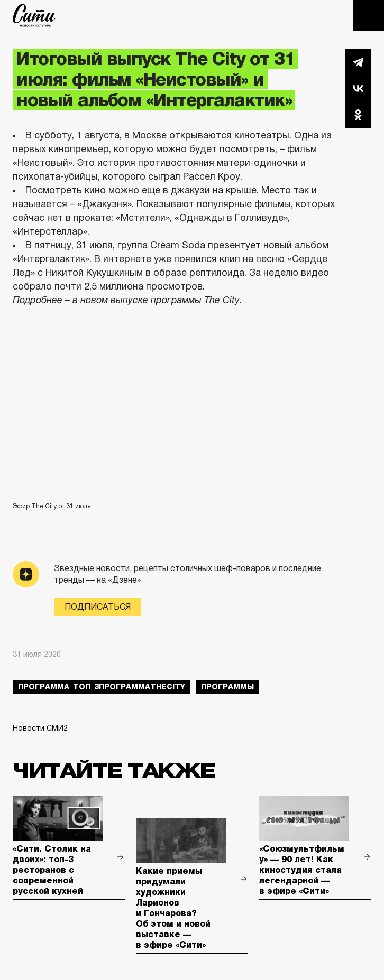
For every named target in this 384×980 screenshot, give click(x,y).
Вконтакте (358, 88)
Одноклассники (358, 115)
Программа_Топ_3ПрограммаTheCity (102, 687)
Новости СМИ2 (40, 728)
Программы (227, 687)
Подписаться (98, 607)
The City (34, 15)
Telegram (358, 62)
